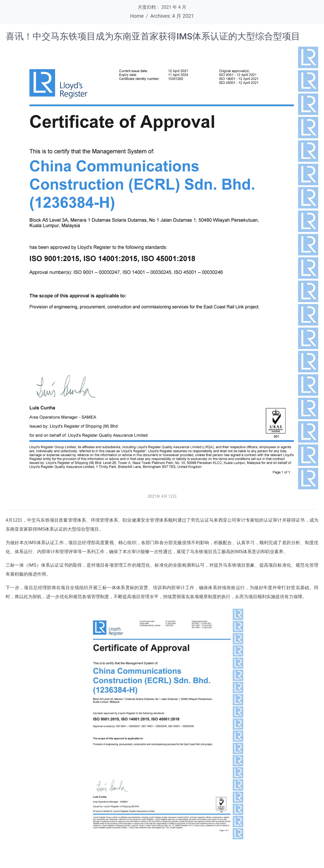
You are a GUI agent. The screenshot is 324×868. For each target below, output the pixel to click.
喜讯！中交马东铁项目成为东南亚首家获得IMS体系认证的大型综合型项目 (153, 36)
